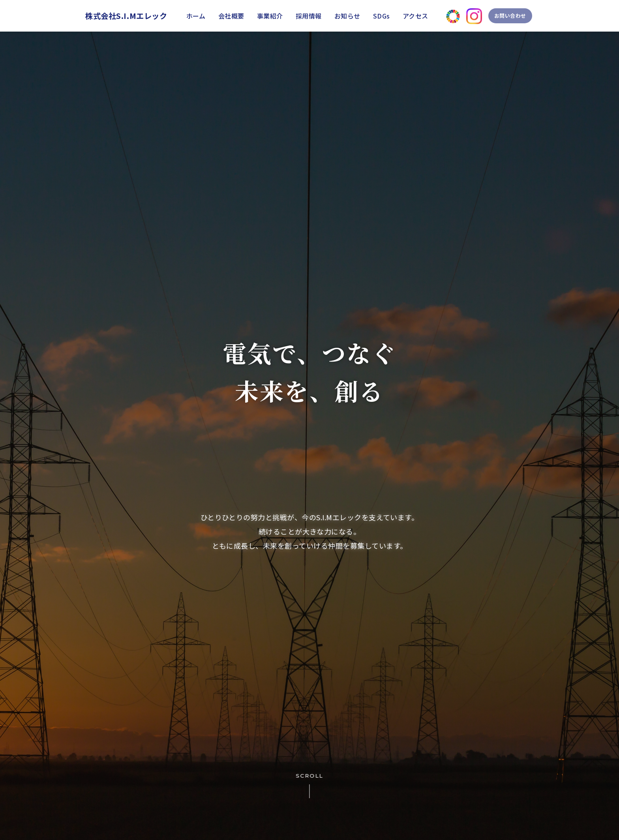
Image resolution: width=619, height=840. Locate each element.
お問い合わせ (507, 16)
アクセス (415, 16)
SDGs (382, 16)
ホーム (196, 16)
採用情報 (309, 16)
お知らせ (347, 16)
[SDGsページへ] (444, 16)
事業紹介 (270, 16)
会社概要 (231, 16)
